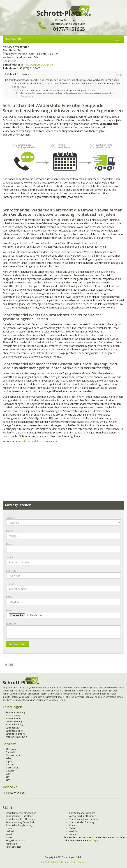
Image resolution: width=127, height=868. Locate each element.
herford (10, 831)
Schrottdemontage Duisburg (84, 819)
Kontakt (45, 862)
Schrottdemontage (15, 734)
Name (9, 544)
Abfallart (11, 518)
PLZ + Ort (11, 571)
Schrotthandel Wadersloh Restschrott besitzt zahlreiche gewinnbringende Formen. (56, 90)
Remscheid (11, 844)
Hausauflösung (13, 718)
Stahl (8, 774)
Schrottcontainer (14, 731)
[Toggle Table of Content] (116, 75)
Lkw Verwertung (14, 721)
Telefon (10, 584)
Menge (10, 531)
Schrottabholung (14, 724)
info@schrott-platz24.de (39, 65)
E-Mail (9, 597)
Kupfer (9, 762)
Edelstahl (10, 752)
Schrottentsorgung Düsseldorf (21, 813)
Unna (72, 825)
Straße (10, 557)
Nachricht (11, 624)
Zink (8, 777)
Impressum (70, 862)
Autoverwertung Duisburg (82, 816)
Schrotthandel (30, 441)
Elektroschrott (13, 755)
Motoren (10, 771)
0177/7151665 (69, 29)
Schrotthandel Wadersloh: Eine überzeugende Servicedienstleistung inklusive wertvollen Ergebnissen (63, 80)
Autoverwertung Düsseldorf (20, 822)
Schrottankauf (13, 728)
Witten (73, 834)
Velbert (73, 828)
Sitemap (82, 862)
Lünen (9, 828)
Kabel (9, 758)
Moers (9, 837)
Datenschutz (57, 862)
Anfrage (93, 841)
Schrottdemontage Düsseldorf (21, 819)
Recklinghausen (14, 847)
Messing (10, 765)
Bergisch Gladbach (15, 841)
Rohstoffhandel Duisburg (82, 813)
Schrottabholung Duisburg (19, 825)
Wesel (9, 834)
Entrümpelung (13, 715)
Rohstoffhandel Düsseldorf (19, 816)
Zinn (8, 780)
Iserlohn (73, 831)
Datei (9, 610)
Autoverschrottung (15, 712)
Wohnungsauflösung (16, 737)
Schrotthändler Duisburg (82, 822)
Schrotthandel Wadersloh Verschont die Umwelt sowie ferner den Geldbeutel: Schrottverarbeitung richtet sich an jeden (66, 85)
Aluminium (11, 749)
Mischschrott (12, 768)
